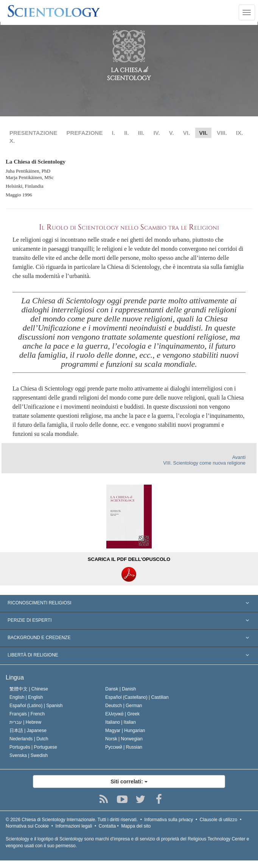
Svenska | (29, 755)
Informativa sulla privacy (169, 820)
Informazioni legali (74, 826)
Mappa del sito (136, 826)
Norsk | (124, 739)
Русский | (124, 747)
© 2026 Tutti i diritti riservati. (72, 820)
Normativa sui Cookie (27, 826)
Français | (27, 714)
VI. (187, 133)
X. (12, 141)
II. (127, 133)
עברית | (25, 722)
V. (172, 133)
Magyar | (125, 731)
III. (141, 133)
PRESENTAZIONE (33, 133)
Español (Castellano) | (137, 697)
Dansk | (120, 689)
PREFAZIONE (85, 133)
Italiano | (120, 722)
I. (113, 133)
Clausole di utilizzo (218, 820)
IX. (239, 133)
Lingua (15, 677)
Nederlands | (29, 739)
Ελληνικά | (122, 714)
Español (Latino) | (36, 706)
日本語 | (28, 731)
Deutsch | (124, 706)
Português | (33, 747)
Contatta (107, 826)
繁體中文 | (29, 689)
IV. (157, 133)
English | (26, 697)
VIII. (222, 133)
